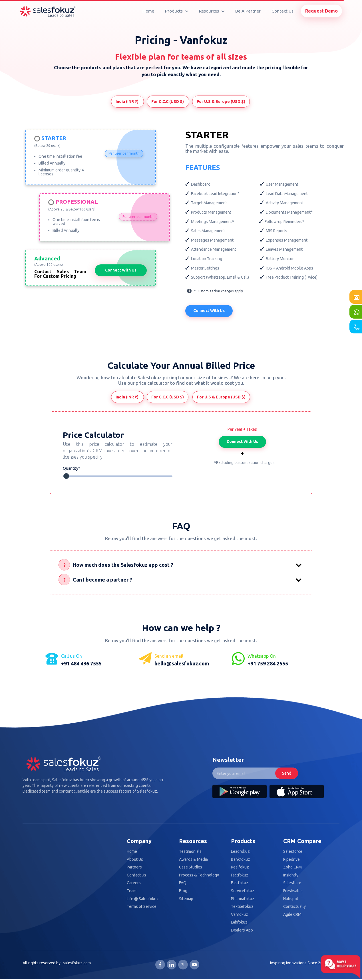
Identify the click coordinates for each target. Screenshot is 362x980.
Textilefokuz (242, 907)
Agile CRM (292, 915)
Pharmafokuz (243, 899)
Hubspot (291, 899)
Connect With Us (121, 270)
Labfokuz (239, 922)
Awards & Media (193, 859)
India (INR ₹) (127, 102)
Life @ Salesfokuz (143, 899)
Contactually (294, 907)
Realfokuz (240, 867)
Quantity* (72, 468)
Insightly (291, 875)
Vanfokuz (240, 915)
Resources (212, 11)
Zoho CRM (292, 867)
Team (132, 891)
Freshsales (293, 891)
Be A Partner (248, 11)
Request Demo (321, 11)
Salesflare (292, 883)
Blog (183, 891)
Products (177, 11)
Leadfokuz (240, 852)
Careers (134, 883)
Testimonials (190, 852)
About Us (135, 859)
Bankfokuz (241, 859)
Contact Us (282, 11)
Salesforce (293, 852)
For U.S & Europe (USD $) (221, 102)
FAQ (183, 883)
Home (148, 11)
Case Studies (191, 867)
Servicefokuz (243, 891)
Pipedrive (291, 859)
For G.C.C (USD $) (168, 102)
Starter (54, 138)
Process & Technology (199, 875)
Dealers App (242, 930)
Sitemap (186, 899)
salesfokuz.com (77, 963)
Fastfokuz (240, 883)
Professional (77, 202)
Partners (134, 867)
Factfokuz (240, 875)
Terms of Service (142, 907)
